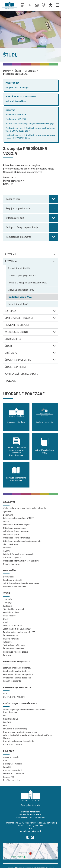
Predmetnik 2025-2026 (16, 115)
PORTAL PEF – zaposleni (14, 774)
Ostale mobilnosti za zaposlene (17, 678)
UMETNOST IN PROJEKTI (14, 697)
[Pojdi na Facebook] (28, 837)
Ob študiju (31, 353)
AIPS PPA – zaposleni (12, 770)
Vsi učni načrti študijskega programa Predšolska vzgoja (30, 124)
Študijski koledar (11, 635)
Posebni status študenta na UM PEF (19, 632)
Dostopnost (8, 577)
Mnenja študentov (11, 564)
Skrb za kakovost (11, 544)
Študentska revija (15, 367)
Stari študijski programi (31, 318)
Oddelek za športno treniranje (17, 538)
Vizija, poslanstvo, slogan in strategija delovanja (24, 508)
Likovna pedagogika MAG (21, 290)
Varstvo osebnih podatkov (15, 587)
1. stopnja (31, 254)
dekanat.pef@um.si (32, 831)
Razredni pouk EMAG (19, 268)
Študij (31, 346)
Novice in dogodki (11, 757)
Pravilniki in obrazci (17, 325)
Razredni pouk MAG (18, 304)
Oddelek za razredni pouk (15, 528)
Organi (6, 521)
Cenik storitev (13, 339)
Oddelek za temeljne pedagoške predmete (22, 541)
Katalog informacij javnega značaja (19, 554)
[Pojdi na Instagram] (32, 837)
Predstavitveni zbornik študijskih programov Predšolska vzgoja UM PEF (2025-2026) (30, 137)
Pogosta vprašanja (11, 639)
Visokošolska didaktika (13, 745)
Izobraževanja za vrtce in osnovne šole (20, 732)
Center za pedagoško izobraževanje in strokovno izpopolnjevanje (25, 711)
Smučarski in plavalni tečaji (15, 729)
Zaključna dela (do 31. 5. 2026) (17, 629)
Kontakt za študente (12, 681)
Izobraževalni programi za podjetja (19, 741)
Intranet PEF (9, 777)
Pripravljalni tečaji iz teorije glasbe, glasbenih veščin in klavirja (27, 737)
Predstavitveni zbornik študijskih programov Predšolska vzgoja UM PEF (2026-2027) (30, 129)
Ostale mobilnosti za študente (16, 671)
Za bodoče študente (31, 332)
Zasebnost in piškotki (13, 580)
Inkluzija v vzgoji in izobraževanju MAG (28, 283)
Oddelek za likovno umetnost (16, 531)
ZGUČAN (7, 722)
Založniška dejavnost (12, 557)
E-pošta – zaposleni (12, 780)
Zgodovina (8, 512)
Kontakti (7, 548)
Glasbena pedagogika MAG (22, 275)
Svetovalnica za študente (14, 645)
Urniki (6, 619)
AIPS (5, 761)
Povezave (10, 381)
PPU (5, 725)
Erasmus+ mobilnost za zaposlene (18, 674)
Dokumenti (8, 515)
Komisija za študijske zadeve (21, 374)
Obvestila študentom (13, 626)
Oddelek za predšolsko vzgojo (16, 525)
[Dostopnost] (51, 5)
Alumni (6, 551)
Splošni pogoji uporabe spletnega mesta (21, 583)
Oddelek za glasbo (11, 534)
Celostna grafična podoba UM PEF (18, 518)
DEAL (5, 694)
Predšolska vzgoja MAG (20, 297)
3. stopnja (31, 311)
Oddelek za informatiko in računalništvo (21, 561)
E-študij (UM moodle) (13, 764)
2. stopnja (31, 261)
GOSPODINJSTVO (11, 719)
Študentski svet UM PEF (31, 360)
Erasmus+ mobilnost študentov (17, 668)
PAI (5, 716)
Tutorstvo (7, 642)
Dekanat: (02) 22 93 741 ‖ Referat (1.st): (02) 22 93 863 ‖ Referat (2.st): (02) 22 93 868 (32, 824)
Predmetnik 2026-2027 (16, 119)
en (30, 5)
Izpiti (5, 622)
